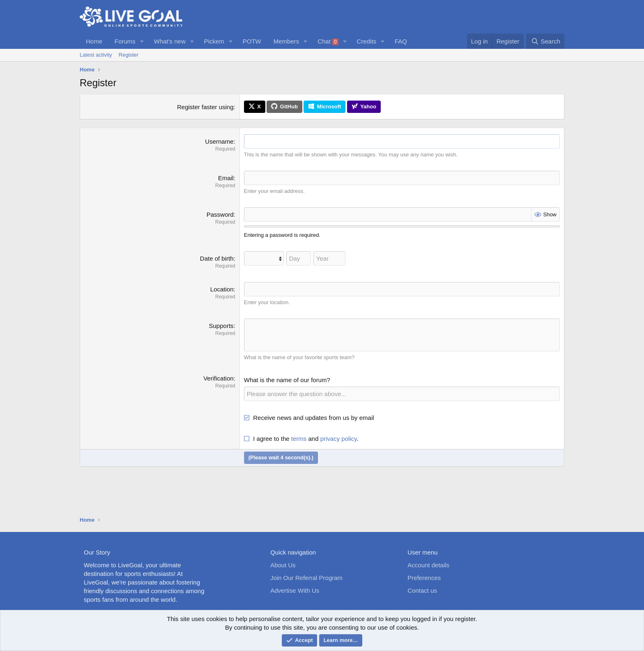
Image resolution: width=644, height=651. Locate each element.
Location (222, 289)
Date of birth (217, 258)
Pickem (214, 41)
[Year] (329, 258)
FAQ (401, 41)
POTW (252, 41)
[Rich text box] (402, 335)
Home (94, 41)
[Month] (264, 258)
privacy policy (339, 438)
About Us (283, 565)
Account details (428, 565)
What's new (170, 41)
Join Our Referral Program (306, 578)
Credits (367, 41)
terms (299, 438)
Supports (221, 326)
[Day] (299, 258)
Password (220, 214)
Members (286, 41)
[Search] (545, 41)
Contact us (422, 590)
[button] (142, 41)
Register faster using (205, 107)
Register (129, 55)
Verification (218, 378)
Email (226, 178)
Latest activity (96, 55)
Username (219, 141)
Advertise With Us (295, 590)
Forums (125, 41)
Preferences (424, 578)
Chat (328, 41)
